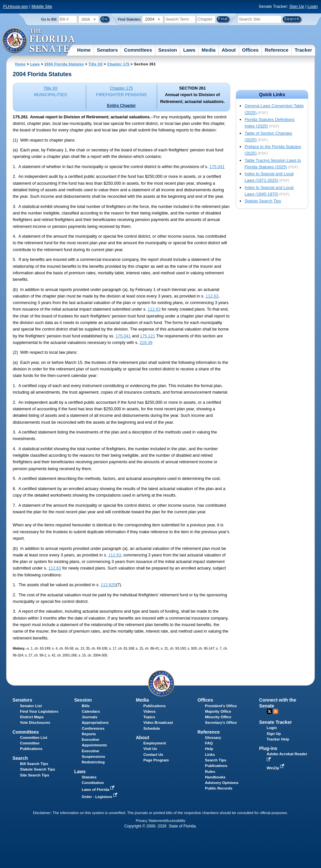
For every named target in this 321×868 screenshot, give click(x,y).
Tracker (303, 50)
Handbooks (215, 777)
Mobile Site (42, 6)
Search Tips (216, 760)
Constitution (93, 783)
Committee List (33, 738)
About (229, 50)
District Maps (32, 717)
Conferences (93, 728)
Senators (107, 50)
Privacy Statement (150, 821)
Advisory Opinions (222, 783)
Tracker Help (278, 739)
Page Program (156, 760)
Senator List (31, 706)
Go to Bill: (49, 19)
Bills (86, 706)
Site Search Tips (34, 775)
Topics (149, 717)
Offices (250, 50)
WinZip (276, 768)
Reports (89, 734)
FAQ (209, 743)
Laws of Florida (99, 790)
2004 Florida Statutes (64, 64)
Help (209, 749)
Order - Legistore (100, 797)
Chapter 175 (118, 64)
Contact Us (153, 755)
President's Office (221, 706)
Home (84, 50)
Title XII (96, 64)
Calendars (91, 711)
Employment (155, 743)
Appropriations (95, 723)
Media (209, 50)
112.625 (108, 585)
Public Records (219, 788)
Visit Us (150, 749)
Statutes (89, 777)
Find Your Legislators (39, 711)
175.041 (217, 167)
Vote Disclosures (35, 723)
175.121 (148, 336)
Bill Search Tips (34, 764)
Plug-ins (268, 748)
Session (168, 50)
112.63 (212, 296)
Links (210, 755)
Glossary (213, 738)
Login (313, 6)
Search (20, 758)
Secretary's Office (221, 723)
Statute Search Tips (263, 201)
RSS (276, 711)
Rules (210, 772)
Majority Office (218, 711)
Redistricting (93, 762)
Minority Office (218, 717)
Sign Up (297, 6)
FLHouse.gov (16, 6)
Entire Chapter (121, 105)
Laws (189, 50)
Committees (138, 50)
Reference (277, 50)
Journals (89, 717)
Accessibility (176, 821)
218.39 (146, 342)
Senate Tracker (276, 722)
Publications (154, 706)
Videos (150, 711)
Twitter (269, 711)
